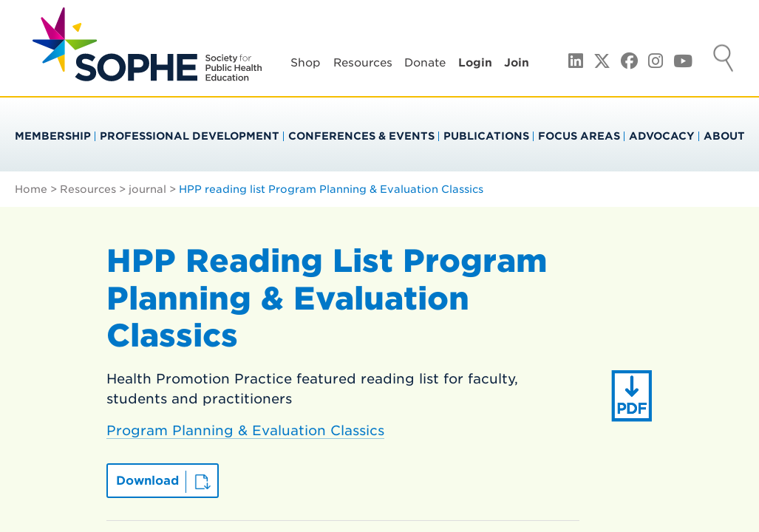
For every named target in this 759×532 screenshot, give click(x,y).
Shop (306, 63)
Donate (425, 63)
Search (724, 60)
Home (31, 189)
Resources (363, 63)
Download (147, 481)
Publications (486, 136)
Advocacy (662, 136)
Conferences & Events (361, 136)
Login (475, 63)
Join (517, 63)
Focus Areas (579, 136)
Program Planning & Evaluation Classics (245, 430)
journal (147, 189)
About (724, 136)
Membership (53, 136)
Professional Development (190, 136)
